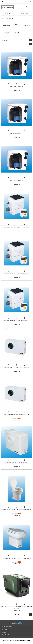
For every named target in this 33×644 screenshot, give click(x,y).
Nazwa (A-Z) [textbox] (4, 40)
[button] (30, 2)
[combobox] (16, 40)
